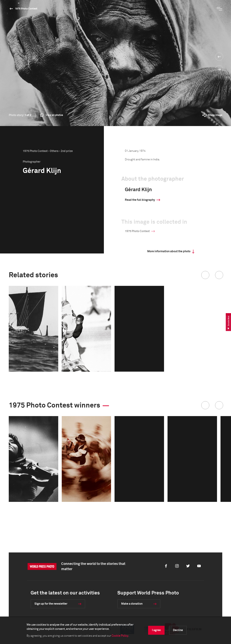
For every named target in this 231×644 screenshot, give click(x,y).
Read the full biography (140, 200)
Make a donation (132, 604)
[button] (205, 275)
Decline (178, 630)
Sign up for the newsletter (51, 604)
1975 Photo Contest (26, 9)
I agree (156, 630)
